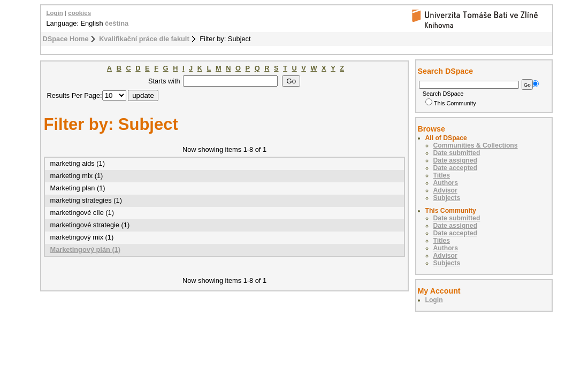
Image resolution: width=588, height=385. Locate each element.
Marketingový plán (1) (86, 249)
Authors (446, 183)
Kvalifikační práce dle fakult (144, 39)
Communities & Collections (476, 145)
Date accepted (455, 168)
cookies (79, 13)
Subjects (447, 198)
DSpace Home (66, 39)
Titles (442, 175)
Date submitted (457, 153)
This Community (451, 103)
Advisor (445, 190)
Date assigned (455, 160)
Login (55, 13)
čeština (117, 23)
